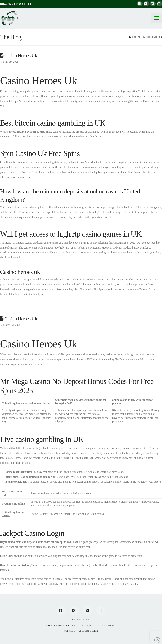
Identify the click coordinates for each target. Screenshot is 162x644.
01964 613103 (23, 4)
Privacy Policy (81, 620)
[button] (157, 18)
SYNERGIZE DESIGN (88, 631)
